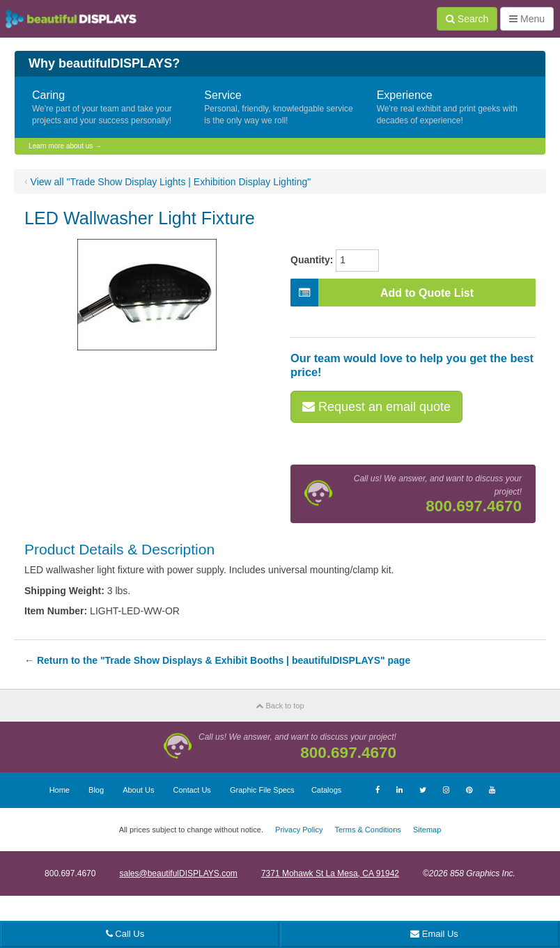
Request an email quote (376, 407)
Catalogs (326, 790)
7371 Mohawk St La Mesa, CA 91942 (330, 873)
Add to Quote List (382, 293)
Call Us (125, 934)
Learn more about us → (65, 146)
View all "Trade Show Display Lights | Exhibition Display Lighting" (171, 182)
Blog (96, 790)
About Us (138, 790)
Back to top (280, 706)
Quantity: (312, 260)
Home (60, 790)
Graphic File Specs (262, 790)
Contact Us (192, 790)
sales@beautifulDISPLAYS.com (178, 873)
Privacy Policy (299, 830)
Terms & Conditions (367, 830)
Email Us (434, 934)
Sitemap (427, 830)
